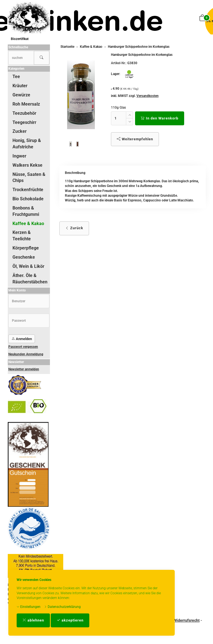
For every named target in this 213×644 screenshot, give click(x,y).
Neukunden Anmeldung (26, 354)
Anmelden (22, 339)
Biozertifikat (20, 39)
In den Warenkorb (160, 118)
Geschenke (24, 257)
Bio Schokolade (28, 199)
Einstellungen (29, 607)
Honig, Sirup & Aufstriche (27, 144)
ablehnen (33, 620)
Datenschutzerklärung (62, 607)
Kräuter (20, 86)
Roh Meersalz (26, 104)
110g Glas (118, 108)
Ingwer (19, 156)
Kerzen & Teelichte (22, 236)
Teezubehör (24, 113)
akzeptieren (70, 620)
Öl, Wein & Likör (28, 266)
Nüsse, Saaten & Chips (29, 178)
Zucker (20, 131)
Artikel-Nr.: (119, 63)
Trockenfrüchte (28, 190)
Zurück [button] (74, 228)
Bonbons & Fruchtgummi (26, 211)
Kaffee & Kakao (28, 224)
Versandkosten (148, 96)
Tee (16, 77)
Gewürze (21, 95)
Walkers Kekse (27, 165)
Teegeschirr (24, 122)
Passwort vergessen (23, 347)
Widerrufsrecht (187, 620)
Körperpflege (26, 248)
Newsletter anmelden (24, 369)
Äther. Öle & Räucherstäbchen (30, 279)
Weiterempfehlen (135, 139)
